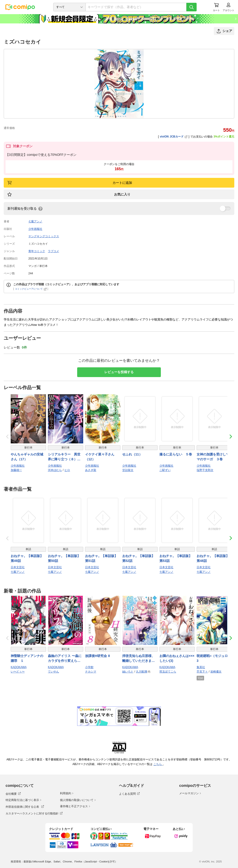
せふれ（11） (132, 454)
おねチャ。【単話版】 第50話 (64, 558)
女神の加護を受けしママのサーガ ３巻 (213, 457)
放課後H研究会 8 (98, 656)
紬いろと (128, 672)
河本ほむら (55, 470)
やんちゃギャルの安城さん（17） (27, 457)
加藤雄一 (16, 470)
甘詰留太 (128, 470)
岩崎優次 (216, 672)
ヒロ (67, 470)
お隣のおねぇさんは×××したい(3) (177, 658)
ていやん (53, 672)
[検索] (192, 7)
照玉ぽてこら (168, 672)
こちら (158, 764)
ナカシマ (91, 672)
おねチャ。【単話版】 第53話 (176, 558)
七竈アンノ (35, 221)
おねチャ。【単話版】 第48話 (213, 558)
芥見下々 (202, 672)
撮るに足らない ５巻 (176, 454)
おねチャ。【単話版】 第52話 (139, 558)
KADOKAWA (19, 667)
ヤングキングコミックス (44, 236)
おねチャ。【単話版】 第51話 (101, 558)
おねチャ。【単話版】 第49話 (27, 558)
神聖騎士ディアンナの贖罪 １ (27, 658)
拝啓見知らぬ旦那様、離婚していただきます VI (139, 659)
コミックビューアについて (31, 289)
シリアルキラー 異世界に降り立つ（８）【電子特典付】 (64, 457)
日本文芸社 (18, 567)
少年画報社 (35, 229)
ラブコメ (53, 251)
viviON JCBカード (174, 137)
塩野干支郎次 (205, 470)
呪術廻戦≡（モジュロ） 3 (214, 658)
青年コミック (37, 251)
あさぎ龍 (91, 470)
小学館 (89, 667)
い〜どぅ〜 (18, 672)
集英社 (201, 667)
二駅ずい (165, 470)
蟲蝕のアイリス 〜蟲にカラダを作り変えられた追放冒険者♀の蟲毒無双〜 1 (65, 659)
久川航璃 (142, 672)
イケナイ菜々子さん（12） (100, 457)
